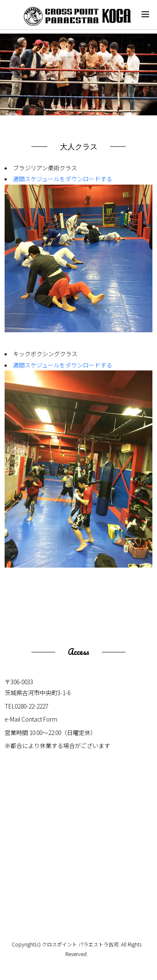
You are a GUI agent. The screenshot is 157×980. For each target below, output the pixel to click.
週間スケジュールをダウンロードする (63, 179)
